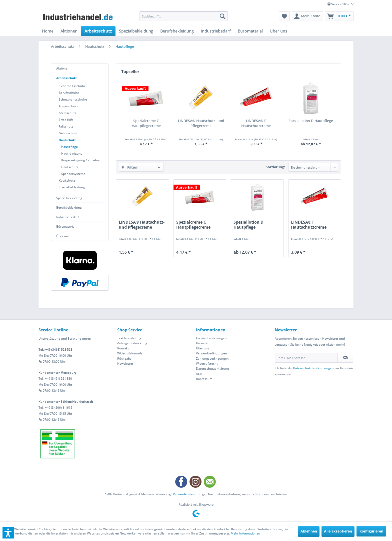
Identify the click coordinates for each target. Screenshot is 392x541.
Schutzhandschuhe (73, 99)
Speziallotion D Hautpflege (311, 121)
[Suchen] (222, 16)
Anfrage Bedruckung (132, 343)
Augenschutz (68, 106)
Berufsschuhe (69, 93)
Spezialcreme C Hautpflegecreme (146, 123)
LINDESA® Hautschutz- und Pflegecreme (201, 123)
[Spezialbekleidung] (136, 31)
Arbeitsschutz (66, 78)
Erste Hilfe (66, 120)
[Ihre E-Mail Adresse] (306, 358)
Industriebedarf (67, 217)
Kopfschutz (67, 180)
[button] (8, 533)
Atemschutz (67, 113)
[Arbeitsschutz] (98, 31)
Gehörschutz (68, 133)
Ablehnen (309, 531)
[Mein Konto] (307, 16)
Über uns (63, 236)
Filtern (130, 167)
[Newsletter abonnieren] (345, 358)
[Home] (48, 31)
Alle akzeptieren (338, 531)
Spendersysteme (73, 174)
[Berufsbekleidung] (177, 31)
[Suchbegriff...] (184, 16)
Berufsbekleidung (69, 207)
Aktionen (63, 68)
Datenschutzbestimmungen (313, 368)
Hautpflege (69, 147)
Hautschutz (67, 140)
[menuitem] (184, 16)
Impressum (204, 379)
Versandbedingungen (211, 353)
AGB (199, 374)
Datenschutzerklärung (212, 369)
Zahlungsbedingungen (212, 359)
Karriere (202, 343)
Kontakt (123, 348)
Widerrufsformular (130, 353)
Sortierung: (275, 167)
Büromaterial (66, 226)
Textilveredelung (129, 338)
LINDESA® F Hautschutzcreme (256, 123)
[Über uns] (278, 31)
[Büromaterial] (250, 31)
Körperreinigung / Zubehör (81, 160)
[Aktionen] (69, 31)
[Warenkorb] (339, 16)
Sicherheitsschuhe (72, 86)
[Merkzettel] (284, 16)
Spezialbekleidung (72, 187)
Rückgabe (124, 359)
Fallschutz (66, 126)
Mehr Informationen (245, 533)
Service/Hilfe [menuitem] (339, 4)
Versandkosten (184, 494)
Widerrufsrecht (207, 364)
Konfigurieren (371, 531)
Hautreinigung (72, 153)
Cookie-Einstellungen (211, 338)
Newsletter (125, 364)
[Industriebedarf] (216, 31)
